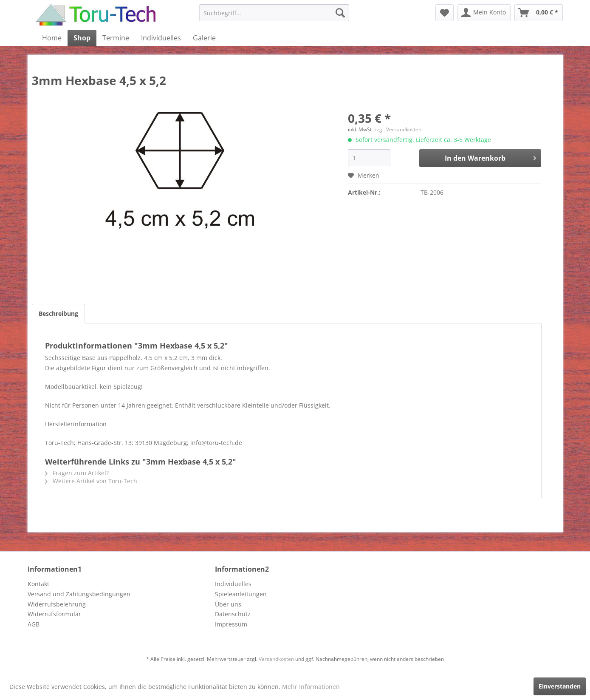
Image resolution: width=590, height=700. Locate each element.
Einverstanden (560, 686)
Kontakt (38, 584)
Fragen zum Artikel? (77, 473)
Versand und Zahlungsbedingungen (79, 594)
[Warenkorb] (539, 13)
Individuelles (233, 584)
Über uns (228, 604)
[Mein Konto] (484, 13)
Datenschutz (233, 614)
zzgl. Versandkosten (398, 129)
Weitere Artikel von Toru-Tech (91, 481)
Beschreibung (58, 313)
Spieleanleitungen (241, 594)
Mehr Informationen (311, 687)
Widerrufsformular (54, 614)
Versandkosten (276, 659)
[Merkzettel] (445, 13)
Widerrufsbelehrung (57, 604)
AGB (34, 624)
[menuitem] (274, 13)
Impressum (231, 624)
